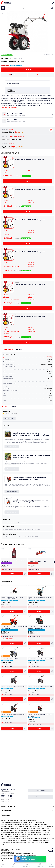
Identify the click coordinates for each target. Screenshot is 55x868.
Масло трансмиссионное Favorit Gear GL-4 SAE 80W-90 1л (13, 561)
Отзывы (5, 406)
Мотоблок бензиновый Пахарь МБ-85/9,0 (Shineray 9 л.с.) (40, 598)
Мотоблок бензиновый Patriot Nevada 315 (13, 715)
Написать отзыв (9, 419)
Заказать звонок (40, 791)
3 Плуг (5, 172)
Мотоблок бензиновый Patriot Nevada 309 (40, 659)
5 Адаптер (6, 235)
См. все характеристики (9, 107)
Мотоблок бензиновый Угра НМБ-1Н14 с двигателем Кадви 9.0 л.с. (40, 628)
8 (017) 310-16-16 (8, 796)
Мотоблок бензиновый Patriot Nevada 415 (13, 687)
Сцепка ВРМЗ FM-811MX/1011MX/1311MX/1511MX (37, 561)
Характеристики (8, 350)
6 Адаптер (31, 299)
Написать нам (40, 797)
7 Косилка (6, 334)
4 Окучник (31, 202)
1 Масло (5, 170)
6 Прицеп (31, 267)
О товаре (19, 350)
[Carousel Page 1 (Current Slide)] (27, 50)
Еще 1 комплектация (7, 639)
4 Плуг (30, 297)
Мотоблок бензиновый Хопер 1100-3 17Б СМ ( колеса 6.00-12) (14, 628)
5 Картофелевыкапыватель (11, 267)
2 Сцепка (31, 170)
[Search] (52, 8)
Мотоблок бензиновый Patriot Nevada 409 (40, 687)
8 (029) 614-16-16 (8, 790)
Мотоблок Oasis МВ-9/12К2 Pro (10, 659)
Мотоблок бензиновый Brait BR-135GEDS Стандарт (40, 715)
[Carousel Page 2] (28, 50)
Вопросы (12, 406)
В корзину (27, 181)
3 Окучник (6, 297)
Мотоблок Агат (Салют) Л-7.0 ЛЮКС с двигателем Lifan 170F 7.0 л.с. (12, 598)
